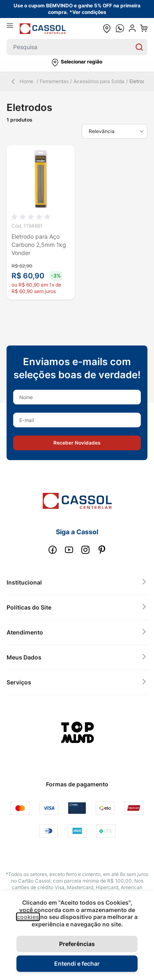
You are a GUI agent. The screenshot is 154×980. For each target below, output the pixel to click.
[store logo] (43, 28)
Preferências (77, 944)
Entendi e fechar (77, 963)
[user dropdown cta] (132, 28)
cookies (28, 917)
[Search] (139, 47)
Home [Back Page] (22, 81)
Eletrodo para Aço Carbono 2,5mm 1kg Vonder (39, 245)
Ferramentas (54, 81)
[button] (77, 63)
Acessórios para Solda (99, 81)
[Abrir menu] (13, 28)
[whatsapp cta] (120, 28)
